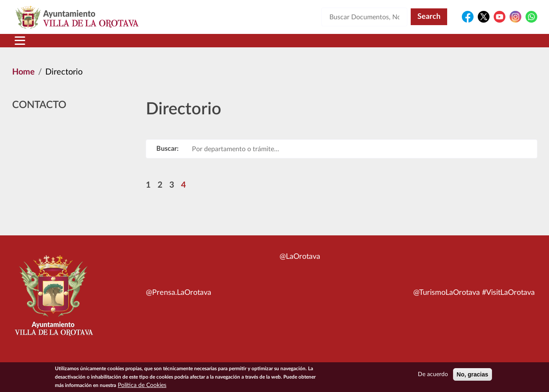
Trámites (318, 46)
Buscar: (167, 159)
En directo (426, 46)
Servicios (260, 46)
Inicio (28, 46)
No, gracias (473, 375)
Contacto (373, 46)
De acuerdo (433, 375)
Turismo (481, 46)
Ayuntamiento (146, 46)
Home (23, 82)
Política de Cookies (142, 386)
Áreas (208, 46)
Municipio (77, 46)
